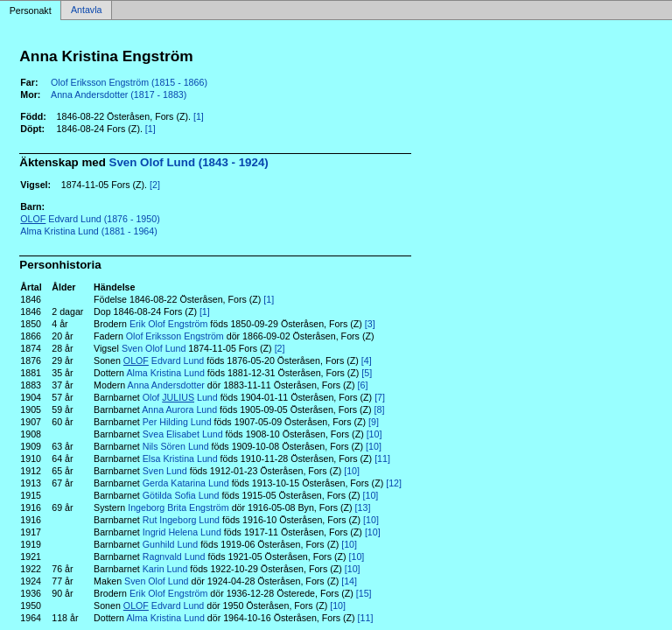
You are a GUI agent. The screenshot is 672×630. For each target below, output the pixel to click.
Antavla (87, 10)
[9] (374, 422)
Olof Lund (180, 397)
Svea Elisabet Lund (183, 434)
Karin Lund (165, 569)
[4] (367, 360)
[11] (382, 458)
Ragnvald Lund (174, 556)
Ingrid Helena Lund (182, 532)
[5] (367, 373)
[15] (364, 593)
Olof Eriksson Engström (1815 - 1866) (129, 82)
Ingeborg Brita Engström (178, 507)
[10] (374, 434)
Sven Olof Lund (154, 348)
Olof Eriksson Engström (175, 336)
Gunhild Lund (170, 544)
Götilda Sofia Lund (181, 495)
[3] (370, 324)
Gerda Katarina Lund (186, 483)
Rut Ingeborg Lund (181, 520)
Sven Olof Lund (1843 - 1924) (189, 162)
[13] (363, 507)
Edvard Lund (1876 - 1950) (90, 219)
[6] (363, 385)
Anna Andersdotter (166, 385)
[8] (380, 409)
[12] (394, 483)
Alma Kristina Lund (165, 373)
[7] (380, 397)
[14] (349, 581)
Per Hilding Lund (177, 422)
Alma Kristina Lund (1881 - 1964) (88, 231)
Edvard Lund (164, 360)
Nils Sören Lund (176, 446)
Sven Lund (165, 471)
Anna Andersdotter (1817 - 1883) (119, 94)
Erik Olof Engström (168, 324)
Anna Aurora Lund (179, 409)
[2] (155, 185)
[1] (199, 116)
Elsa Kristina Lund (180, 458)
